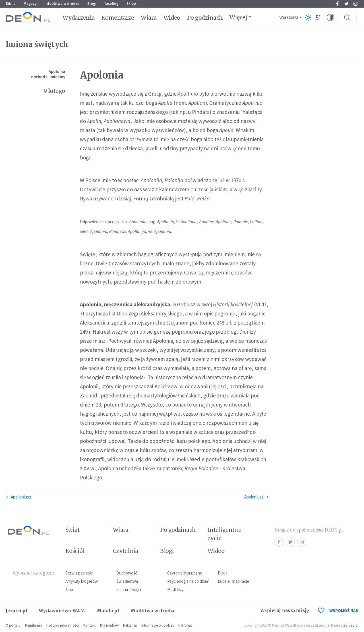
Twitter (347, 4)
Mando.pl (108, 611)
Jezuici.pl (16, 611)
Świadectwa (127, 581)
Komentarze (118, 18)
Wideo (172, 18)
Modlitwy (175, 589)
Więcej (238, 17)
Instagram (355, 4)
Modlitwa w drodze (63, 4)
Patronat (185, 625)
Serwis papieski (79, 573)
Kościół (75, 551)
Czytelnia (126, 551)
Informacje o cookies (158, 625)
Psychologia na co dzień (188, 581)
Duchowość (127, 573)
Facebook (337, 4)
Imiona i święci (129, 589)
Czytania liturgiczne (185, 573)
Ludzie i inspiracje (233, 581)
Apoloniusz (257, 497)
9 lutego (54, 91)
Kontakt (89, 625)
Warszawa (289, 18)
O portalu (13, 625)
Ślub (69, 589)
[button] (330, 18)
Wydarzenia (79, 18)
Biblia (11, 4)
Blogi (92, 4)
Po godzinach (205, 18)
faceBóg (111, 4)
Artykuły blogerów (82, 581)
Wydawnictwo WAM (62, 611)
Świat (73, 530)
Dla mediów (109, 625)
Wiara (149, 18)
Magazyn (31, 4)
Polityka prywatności (63, 625)
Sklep (131, 4)
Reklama (130, 625)
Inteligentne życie (225, 534)
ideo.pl (353, 625)
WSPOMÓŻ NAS (338, 611)
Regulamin (33, 625)
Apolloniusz (18, 497)
